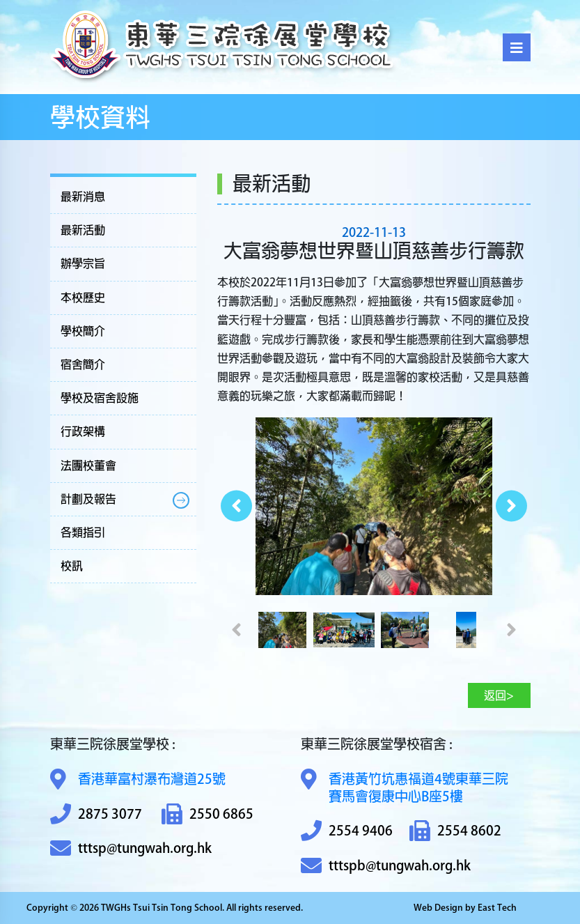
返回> (499, 695)
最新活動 (83, 230)
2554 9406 (347, 831)
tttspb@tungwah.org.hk (386, 866)
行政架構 (83, 431)
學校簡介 (83, 331)
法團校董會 (88, 465)
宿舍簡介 (83, 364)
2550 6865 (207, 814)
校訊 (72, 566)
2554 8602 (455, 831)
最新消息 (83, 197)
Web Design (438, 908)
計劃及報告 (88, 499)
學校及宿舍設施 (100, 398)
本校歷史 (83, 298)
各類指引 (83, 532)
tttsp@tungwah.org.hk (131, 848)
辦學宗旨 (83, 263)
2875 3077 (96, 814)
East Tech (497, 908)
